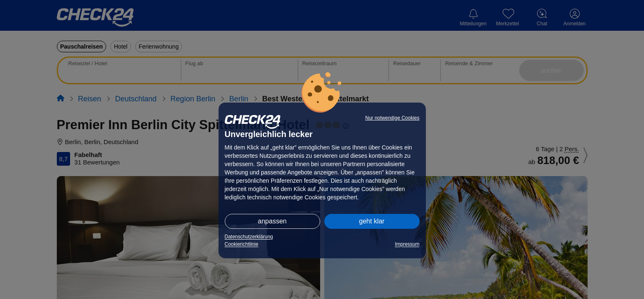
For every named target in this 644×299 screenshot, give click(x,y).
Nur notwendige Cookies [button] (392, 118)
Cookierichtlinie (242, 244)
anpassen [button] (272, 221)
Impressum (407, 244)
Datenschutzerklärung (249, 237)
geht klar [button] (372, 221)
